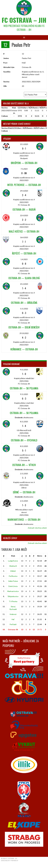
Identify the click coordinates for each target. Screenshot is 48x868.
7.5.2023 (24, 169)
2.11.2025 (24, 474)
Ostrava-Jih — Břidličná (24, 303)
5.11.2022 (24, 309)
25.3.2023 (24, 284)
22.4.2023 (24, 215)
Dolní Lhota (13, 586)
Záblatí (13, 571)
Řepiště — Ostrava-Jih (24, 253)
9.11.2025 (24, 370)
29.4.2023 (24, 191)
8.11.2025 (24, 422)
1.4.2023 (24, 259)
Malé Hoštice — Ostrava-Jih (24, 231)
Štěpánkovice (13, 596)
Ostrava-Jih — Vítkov (24, 465)
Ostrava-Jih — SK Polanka (24, 388)
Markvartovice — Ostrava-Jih (24, 520)
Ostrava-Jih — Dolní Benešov (24, 327)
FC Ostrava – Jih (24, 20)
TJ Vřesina (13, 601)
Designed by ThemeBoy (10, 860)
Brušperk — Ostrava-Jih (24, 163)
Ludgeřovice (13, 561)
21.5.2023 (24, 144)
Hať (13, 619)
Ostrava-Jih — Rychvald (24, 440)
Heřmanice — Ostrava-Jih (24, 349)
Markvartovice (13, 591)
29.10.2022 (24, 333)
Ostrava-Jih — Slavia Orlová (24, 278)
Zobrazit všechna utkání (37, 528)
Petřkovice (13, 576)
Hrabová (13, 614)
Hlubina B (13, 566)
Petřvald (13, 624)
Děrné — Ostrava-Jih (24, 492)
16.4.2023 (24, 237)
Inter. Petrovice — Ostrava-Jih (24, 185)
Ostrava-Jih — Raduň (24, 209)
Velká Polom (13, 581)
